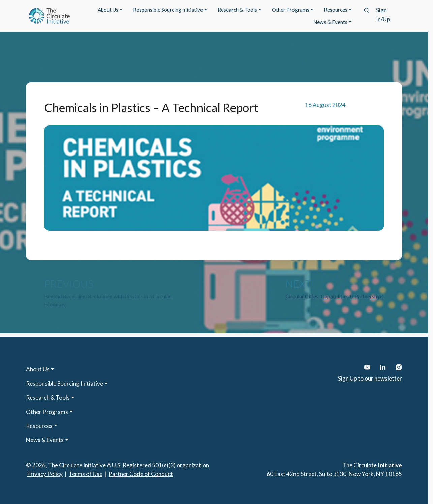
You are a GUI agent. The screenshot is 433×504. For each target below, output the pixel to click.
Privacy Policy (45, 474)
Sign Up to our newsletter (370, 378)
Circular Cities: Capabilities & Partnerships (335, 296)
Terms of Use (86, 474)
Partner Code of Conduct (141, 474)
